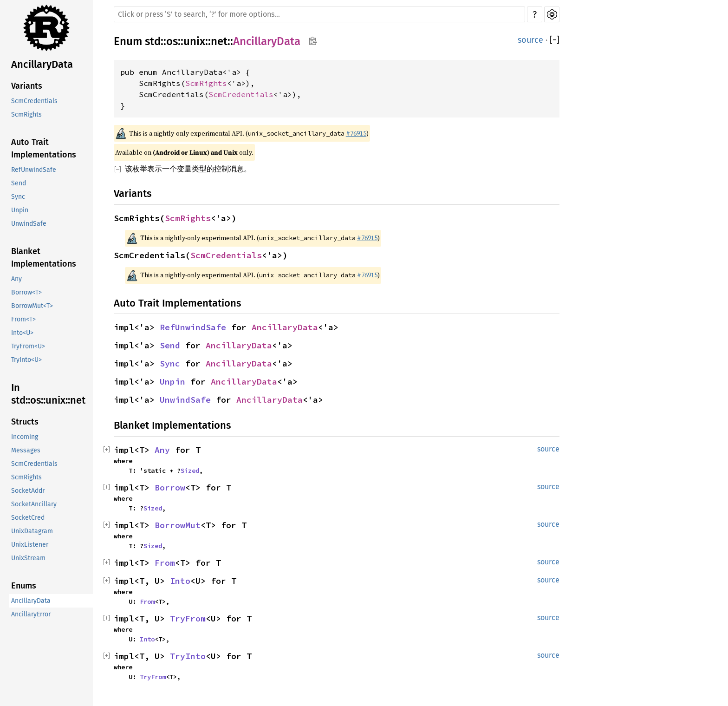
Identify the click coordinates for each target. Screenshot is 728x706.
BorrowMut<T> (32, 306)
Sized (190, 471)
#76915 (356, 133)
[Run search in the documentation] (319, 14)
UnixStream (28, 558)
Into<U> (22, 333)
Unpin (20, 210)
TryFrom (188, 618)
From (165, 563)
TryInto (188, 656)
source (530, 40)
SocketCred (28, 518)
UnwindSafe (29, 224)
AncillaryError (31, 614)
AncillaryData (42, 64)
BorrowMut (178, 525)
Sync (18, 197)
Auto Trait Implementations (44, 148)
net (219, 41)
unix (194, 41)
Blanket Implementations (44, 258)
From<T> (23, 319)
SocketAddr (28, 491)
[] (555, 40)
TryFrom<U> (28, 346)
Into (180, 581)
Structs (25, 422)
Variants (27, 86)
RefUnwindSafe (34, 170)
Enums (24, 586)
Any (16, 279)
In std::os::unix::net (48, 394)
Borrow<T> (26, 292)
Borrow (170, 487)
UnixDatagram (32, 531)
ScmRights (26, 114)
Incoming (25, 437)
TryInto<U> (26, 360)
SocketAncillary (34, 504)
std (153, 41)
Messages (26, 450)
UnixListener (30, 545)
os (172, 41)
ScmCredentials (34, 101)
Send (19, 183)
